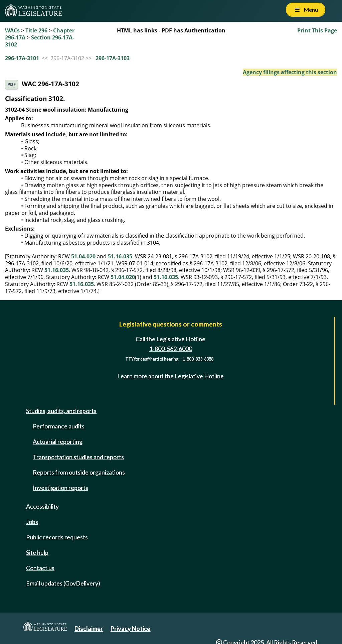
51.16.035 (120, 256)
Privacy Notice (130, 629)
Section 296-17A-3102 (40, 41)
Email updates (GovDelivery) (63, 583)
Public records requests (57, 537)
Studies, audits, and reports (61, 411)
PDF (12, 84)
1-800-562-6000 (171, 349)
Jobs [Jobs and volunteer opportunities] (32, 522)
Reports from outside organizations (79, 472)
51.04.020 (83, 256)
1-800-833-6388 (198, 359)
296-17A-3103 (113, 58)
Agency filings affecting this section (290, 72)
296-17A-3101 (22, 58)
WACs (12, 30)
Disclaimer (89, 629)
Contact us (40, 568)
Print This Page (317, 30)
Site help (37, 552)
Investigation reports (60, 488)
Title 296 (36, 30)
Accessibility (42, 506)
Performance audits (59, 426)
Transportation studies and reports (78, 457)
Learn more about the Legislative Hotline (170, 376)
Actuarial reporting (58, 441)
